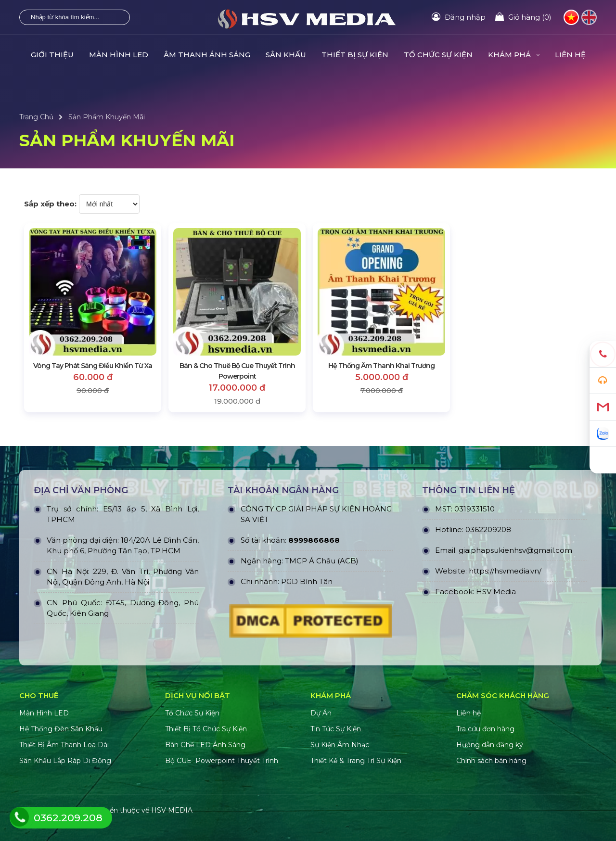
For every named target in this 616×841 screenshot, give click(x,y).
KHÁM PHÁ (514, 55)
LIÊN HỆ (570, 55)
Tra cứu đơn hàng (485, 729)
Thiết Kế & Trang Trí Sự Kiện (356, 761)
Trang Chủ (36, 117)
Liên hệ (468, 713)
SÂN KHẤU (286, 55)
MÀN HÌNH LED (119, 55)
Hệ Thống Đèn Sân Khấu (61, 729)
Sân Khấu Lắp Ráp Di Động (65, 761)
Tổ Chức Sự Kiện (192, 713)
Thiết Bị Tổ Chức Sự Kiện (206, 729)
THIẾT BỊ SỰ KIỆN (355, 55)
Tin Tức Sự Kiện (336, 729)
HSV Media (496, 592)
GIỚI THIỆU (52, 55)
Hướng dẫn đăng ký (490, 745)
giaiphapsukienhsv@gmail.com (515, 550)
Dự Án (321, 713)
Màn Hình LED (45, 713)
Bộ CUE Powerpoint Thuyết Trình (222, 761)
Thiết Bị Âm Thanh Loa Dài (64, 745)
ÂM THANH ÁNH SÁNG (207, 55)
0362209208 (488, 529)
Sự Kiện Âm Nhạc (340, 745)
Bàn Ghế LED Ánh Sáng (206, 745)
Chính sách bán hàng (491, 761)
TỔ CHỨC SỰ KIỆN (438, 55)
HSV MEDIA (172, 810)
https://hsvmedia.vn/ (505, 571)
